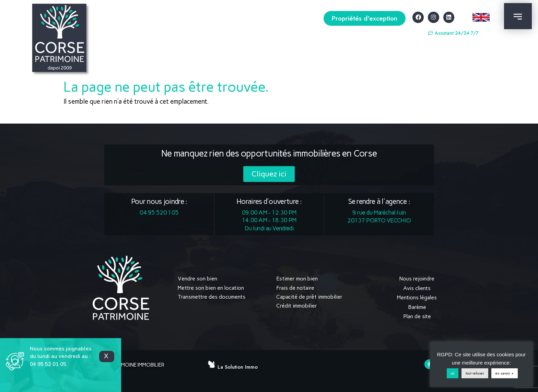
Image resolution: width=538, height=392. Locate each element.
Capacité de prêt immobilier (309, 297)
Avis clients (417, 288)
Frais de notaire (295, 288)
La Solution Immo (238, 365)
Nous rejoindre (417, 279)
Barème (417, 306)
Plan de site (417, 315)
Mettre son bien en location (211, 288)
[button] (365, 18)
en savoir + (505, 373)
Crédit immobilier (297, 306)
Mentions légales (417, 297)
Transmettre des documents (212, 297)
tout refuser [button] (475, 373)
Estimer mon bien (297, 279)
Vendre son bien (197, 279)
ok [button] (453, 373)
